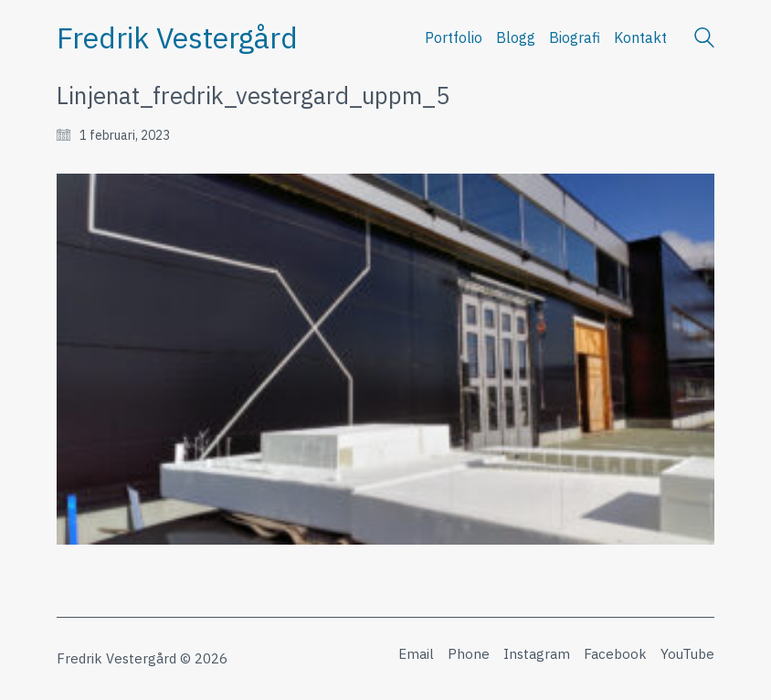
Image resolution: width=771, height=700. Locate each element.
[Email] (416, 654)
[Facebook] (615, 654)
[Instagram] (537, 654)
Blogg (516, 37)
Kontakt (640, 37)
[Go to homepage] (177, 38)
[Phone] (469, 654)
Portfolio (454, 37)
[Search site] (704, 40)
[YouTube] (687, 654)
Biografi (575, 37)
